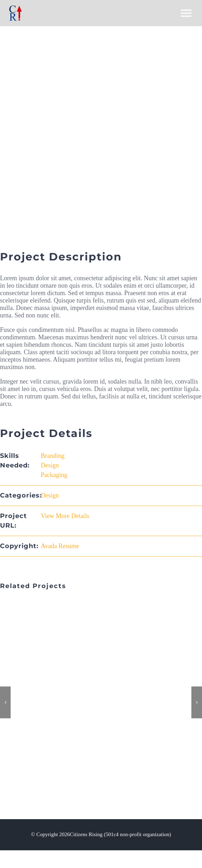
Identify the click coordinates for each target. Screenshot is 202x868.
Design (50, 465)
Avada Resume (60, 546)
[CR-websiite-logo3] (16, 8)
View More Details (65, 516)
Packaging (54, 475)
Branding (53, 456)
